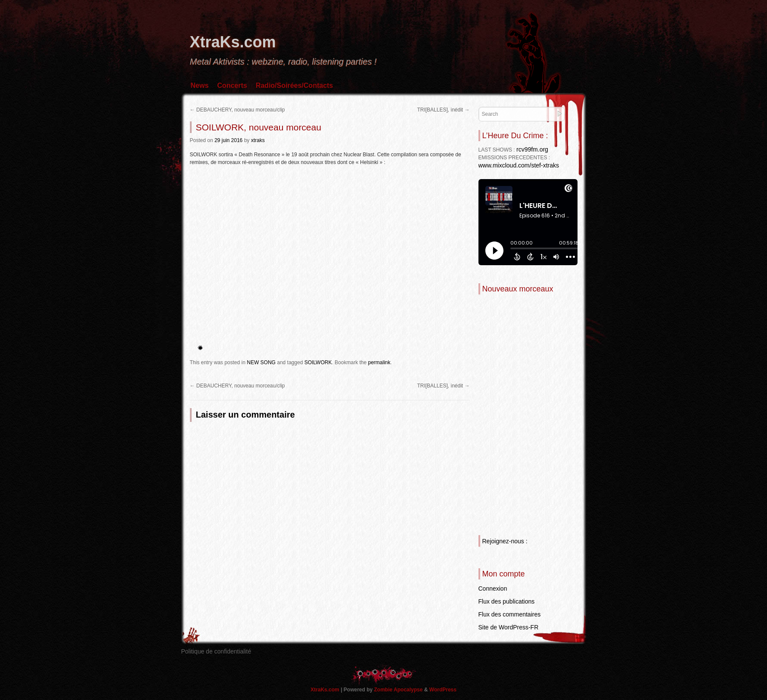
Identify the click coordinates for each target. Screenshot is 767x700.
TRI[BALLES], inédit (443, 110)
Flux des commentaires (510, 614)
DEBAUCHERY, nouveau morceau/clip (238, 110)
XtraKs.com (233, 42)
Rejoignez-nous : (505, 541)
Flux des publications (507, 601)
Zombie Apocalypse (399, 690)
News (200, 85)
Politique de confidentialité (216, 651)
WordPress (443, 690)
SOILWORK (318, 362)
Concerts (232, 85)
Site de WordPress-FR (509, 627)
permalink (379, 362)
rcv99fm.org (532, 149)
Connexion (493, 588)
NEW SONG (261, 362)
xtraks (258, 140)
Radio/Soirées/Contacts (295, 85)
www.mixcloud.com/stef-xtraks (519, 165)
